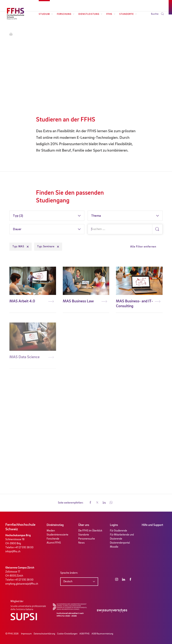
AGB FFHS (84, 634)
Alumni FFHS (54, 543)
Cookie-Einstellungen (67, 634)
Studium (46, 14)
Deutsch (68, 582)
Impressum (26, 634)
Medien (51, 531)
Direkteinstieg (55, 525)
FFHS (111, 14)
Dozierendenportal (120, 543)
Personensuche (87, 539)
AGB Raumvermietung (102, 634)
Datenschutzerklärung (44, 634)
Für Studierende (118, 531)
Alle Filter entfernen (143, 247)
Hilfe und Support (152, 525)
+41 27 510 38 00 (24, 548)
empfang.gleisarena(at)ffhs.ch (22, 584)
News (81, 543)
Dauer (17, 229)
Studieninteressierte (57, 535)
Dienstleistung (90, 14)
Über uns (84, 525)
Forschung (66, 14)
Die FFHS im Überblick (90, 531)
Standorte (128, 14)
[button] (90, 503)
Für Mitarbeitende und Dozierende (122, 537)
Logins (114, 525)
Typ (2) (18, 216)
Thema (96, 216)
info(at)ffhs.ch (13, 552)
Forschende (53, 539)
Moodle (114, 547)
